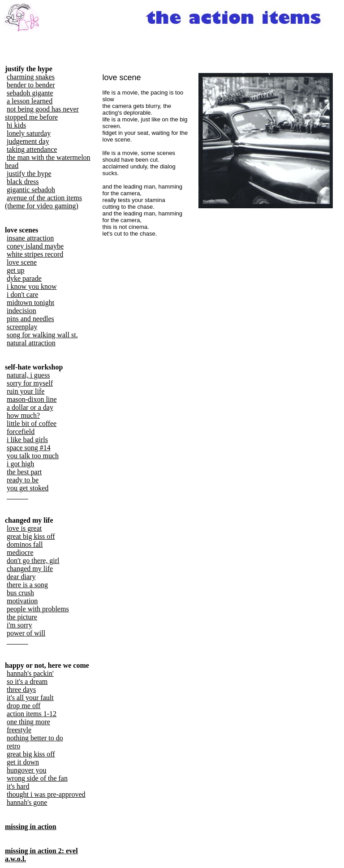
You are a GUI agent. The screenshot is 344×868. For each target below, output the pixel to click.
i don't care (22, 294)
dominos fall (25, 544)
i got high (20, 464)
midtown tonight (30, 303)
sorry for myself (30, 383)
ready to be (23, 480)
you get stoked (28, 488)
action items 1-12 (32, 714)
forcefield (21, 432)
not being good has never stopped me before (42, 113)
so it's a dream (27, 681)
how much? (23, 415)
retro (13, 746)
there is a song (27, 585)
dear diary (21, 577)
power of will (26, 633)
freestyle (19, 730)
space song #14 (29, 448)
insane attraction (30, 238)
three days (21, 690)
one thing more (28, 722)
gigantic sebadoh (31, 190)
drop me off (24, 706)
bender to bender (31, 85)
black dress (23, 182)
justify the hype (29, 174)
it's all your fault (30, 698)
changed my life (30, 569)
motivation (22, 601)
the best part (24, 472)
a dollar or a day (30, 407)
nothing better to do (35, 738)
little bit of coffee (32, 423)
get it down (23, 762)
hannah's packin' (30, 673)
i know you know (32, 286)
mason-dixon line (32, 399)
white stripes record (35, 254)
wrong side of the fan (37, 778)
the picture (22, 617)
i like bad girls (27, 440)
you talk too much (33, 456)
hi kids (16, 125)
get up (16, 270)
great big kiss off (31, 536)
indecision (21, 311)
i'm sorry (19, 625)
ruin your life (26, 391)
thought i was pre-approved (46, 794)
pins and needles (30, 319)
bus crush (20, 593)
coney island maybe (35, 246)
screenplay (22, 327)
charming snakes (31, 77)
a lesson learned (30, 101)
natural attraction (31, 343)
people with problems (38, 609)
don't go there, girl (33, 561)
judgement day (28, 141)
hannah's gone (27, 802)
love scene (22, 262)
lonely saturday (29, 133)
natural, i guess (28, 375)
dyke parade (24, 278)
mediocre (20, 552)
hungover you (26, 770)
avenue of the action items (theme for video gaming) (43, 202)
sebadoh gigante (30, 93)
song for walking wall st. (42, 335)
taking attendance (32, 149)
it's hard (18, 786)
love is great (24, 528)
